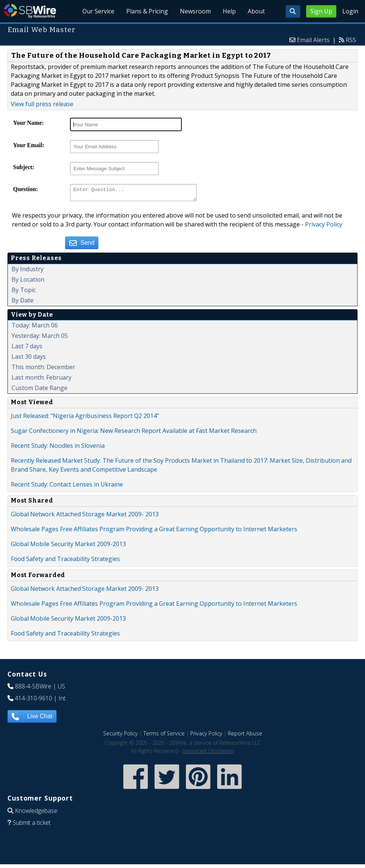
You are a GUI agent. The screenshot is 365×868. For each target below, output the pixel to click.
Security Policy (120, 736)
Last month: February (42, 380)
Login (350, 11)
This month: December (43, 369)
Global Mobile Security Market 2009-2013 (68, 546)
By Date (23, 302)
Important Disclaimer (209, 753)
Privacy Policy (324, 226)
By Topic (24, 292)
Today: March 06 (35, 327)
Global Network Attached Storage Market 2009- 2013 (85, 516)
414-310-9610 (34, 700)
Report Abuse (245, 736)
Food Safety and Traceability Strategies (65, 561)
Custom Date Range (39, 390)
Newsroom (196, 11)
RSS (351, 40)
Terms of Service (164, 736)
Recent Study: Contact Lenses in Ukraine (67, 487)
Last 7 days (27, 348)
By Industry (28, 271)
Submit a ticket (32, 825)
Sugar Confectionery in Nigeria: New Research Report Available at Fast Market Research (134, 433)
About (256, 11)
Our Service (99, 11)
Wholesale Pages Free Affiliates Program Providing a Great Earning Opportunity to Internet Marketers (154, 531)
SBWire (30, 11)
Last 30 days (29, 359)
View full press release (42, 104)
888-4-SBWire (33, 688)
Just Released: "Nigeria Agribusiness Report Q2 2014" (85, 418)
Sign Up (321, 11)
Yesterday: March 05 (40, 338)
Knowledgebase (36, 813)
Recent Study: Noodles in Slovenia (58, 448)
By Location (28, 282)
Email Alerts (313, 40)
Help (229, 11)
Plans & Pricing (147, 11)
